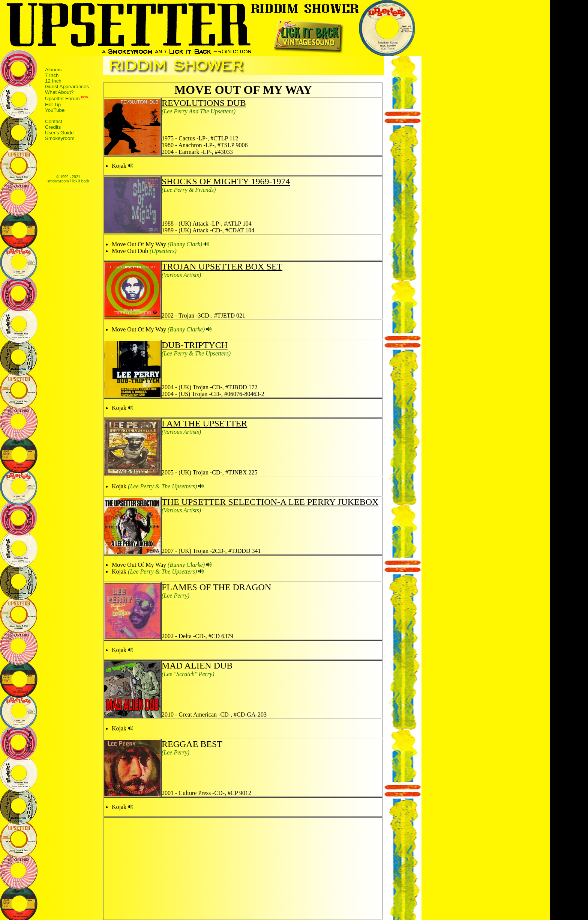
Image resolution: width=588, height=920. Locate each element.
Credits (53, 127)
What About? (59, 92)
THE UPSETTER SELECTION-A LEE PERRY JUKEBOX (270, 502)
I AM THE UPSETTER (204, 423)
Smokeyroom (60, 138)
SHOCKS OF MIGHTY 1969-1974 (226, 181)
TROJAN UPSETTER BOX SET (222, 267)
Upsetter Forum (62, 99)
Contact (54, 121)
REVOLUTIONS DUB (204, 103)
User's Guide (59, 133)
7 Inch (52, 75)
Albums (53, 70)
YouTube (55, 110)
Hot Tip (53, 105)
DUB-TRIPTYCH (195, 345)
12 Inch (53, 81)
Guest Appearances (67, 87)
